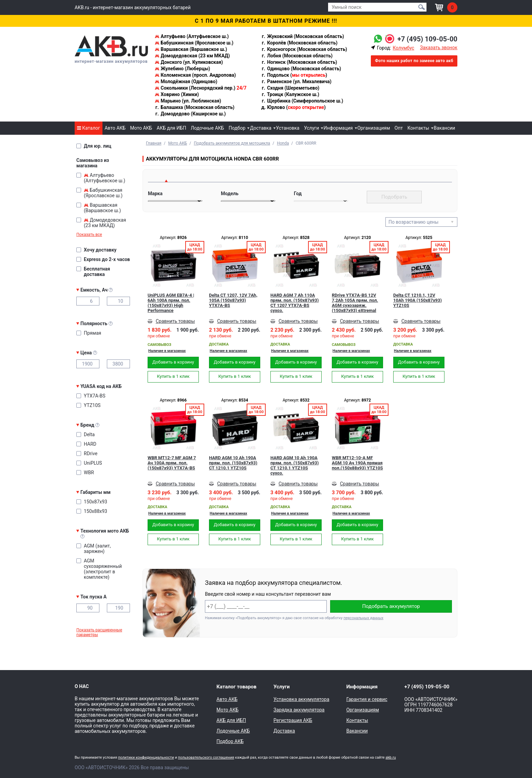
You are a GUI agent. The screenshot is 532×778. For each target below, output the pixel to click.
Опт (399, 128)
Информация (338, 128)
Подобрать (394, 197)
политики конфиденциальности (146, 757)
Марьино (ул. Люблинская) (188, 101)
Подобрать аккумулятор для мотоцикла (232, 143)
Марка (155, 193)
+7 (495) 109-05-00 (427, 39)
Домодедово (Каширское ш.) (190, 114)
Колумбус (403, 48)
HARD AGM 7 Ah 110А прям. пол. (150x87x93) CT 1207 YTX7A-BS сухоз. (294, 303)
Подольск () (294, 75)
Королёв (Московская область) (299, 43)
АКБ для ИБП (172, 128)
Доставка (261, 128)
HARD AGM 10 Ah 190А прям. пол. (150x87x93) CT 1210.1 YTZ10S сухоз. (294, 465)
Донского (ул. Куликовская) (189, 62)
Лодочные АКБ (207, 128)
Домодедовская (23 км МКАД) (192, 56)
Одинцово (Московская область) (301, 69)
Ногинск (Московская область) (299, 62)
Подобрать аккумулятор (391, 606)
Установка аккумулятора (301, 699)
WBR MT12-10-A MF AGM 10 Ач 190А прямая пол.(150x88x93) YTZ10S (357, 463)
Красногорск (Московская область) (304, 49)
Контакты (418, 128)
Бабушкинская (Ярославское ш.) (194, 43)
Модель (230, 193)
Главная (154, 143)
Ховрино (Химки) (177, 94)
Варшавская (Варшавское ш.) (191, 49)
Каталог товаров (236, 687)
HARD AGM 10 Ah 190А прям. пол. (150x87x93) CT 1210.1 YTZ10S (233, 463)
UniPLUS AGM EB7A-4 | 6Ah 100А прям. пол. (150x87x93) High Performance (171, 303)
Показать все (89, 235)
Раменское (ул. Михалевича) (296, 81)
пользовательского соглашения (206, 757)
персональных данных (364, 618)
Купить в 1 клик (173, 376)
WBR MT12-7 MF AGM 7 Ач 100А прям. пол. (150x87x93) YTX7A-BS (172, 463)
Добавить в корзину (173, 362)
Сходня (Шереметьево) (290, 88)
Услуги (311, 128)
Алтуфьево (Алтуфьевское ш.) (192, 36)
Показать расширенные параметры (99, 632)
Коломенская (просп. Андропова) (195, 75)
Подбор (237, 128)
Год (298, 193)
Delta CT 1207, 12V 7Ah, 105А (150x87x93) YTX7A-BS (233, 300)
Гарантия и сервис (367, 699)
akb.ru (391, 757)
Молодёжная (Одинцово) (186, 81)
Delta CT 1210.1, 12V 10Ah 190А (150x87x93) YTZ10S (417, 300)
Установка (288, 128)
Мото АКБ (141, 128)
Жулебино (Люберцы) (182, 69)
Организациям (374, 128)
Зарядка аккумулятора (299, 710)
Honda (283, 143)
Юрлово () (293, 107)
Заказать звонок (439, 48)
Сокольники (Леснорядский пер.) (201, 88)
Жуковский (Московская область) (303, 36)
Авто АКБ (115, 128)
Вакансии (444, 128)
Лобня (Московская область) (297, 56)
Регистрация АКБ (293, 720)
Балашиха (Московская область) (195, 107)
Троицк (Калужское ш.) (290, 94)
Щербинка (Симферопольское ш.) (302, 101)
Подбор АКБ (230, 741)
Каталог (89, 128)
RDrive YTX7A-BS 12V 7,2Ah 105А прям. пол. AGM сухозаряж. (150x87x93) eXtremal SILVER (355, 303)
